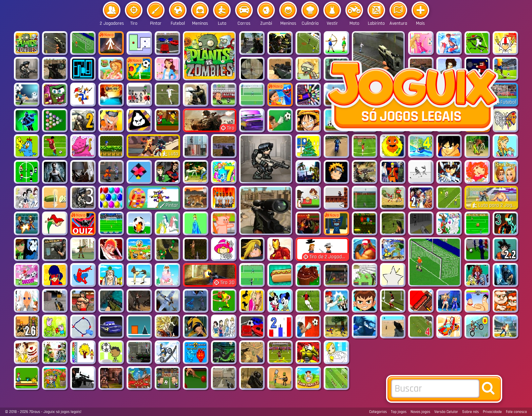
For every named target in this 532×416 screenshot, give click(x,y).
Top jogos (399, 412)
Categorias (378, 412)
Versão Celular (446, 412)
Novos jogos (420, 412)
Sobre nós (470, 412)
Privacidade (492, 412)
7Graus (35, 412)
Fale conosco (516, 412)
